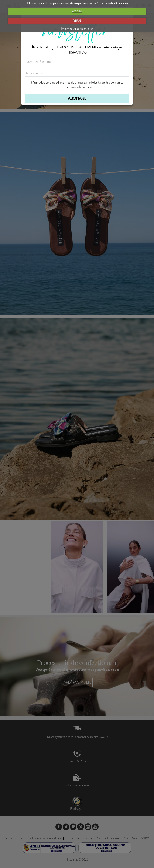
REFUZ (77, 21)
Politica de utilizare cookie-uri (77, 29)
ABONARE (77, 98)
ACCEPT (77, 11)
